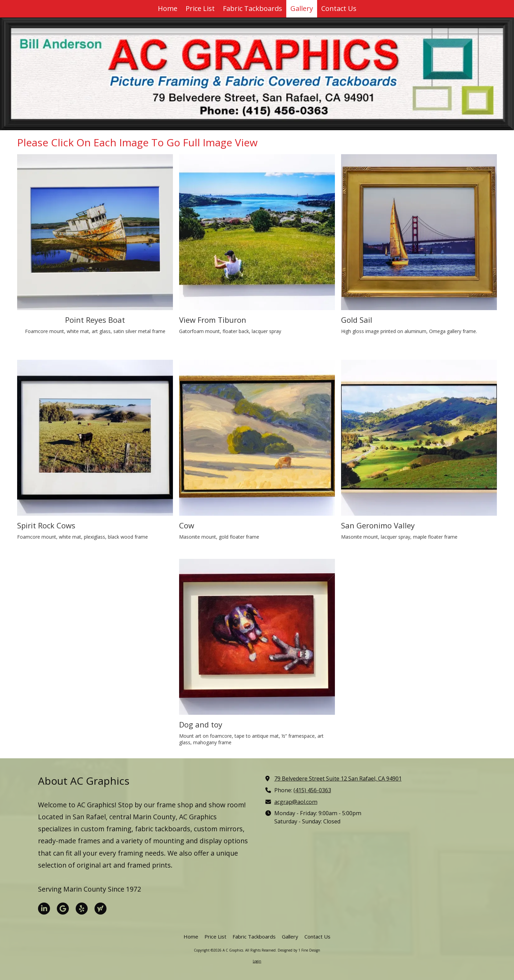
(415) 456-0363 (312, 790)
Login (257, 961)
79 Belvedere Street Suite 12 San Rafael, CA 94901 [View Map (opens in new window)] (338, 779)
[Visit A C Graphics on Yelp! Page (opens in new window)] (82, 909)
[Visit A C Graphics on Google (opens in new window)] (63, 909)
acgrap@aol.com (296, 802)
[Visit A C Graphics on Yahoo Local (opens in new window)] (101, 909)
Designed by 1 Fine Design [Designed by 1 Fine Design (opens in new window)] (299, 950)
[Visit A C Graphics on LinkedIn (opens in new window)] (44, 909)
